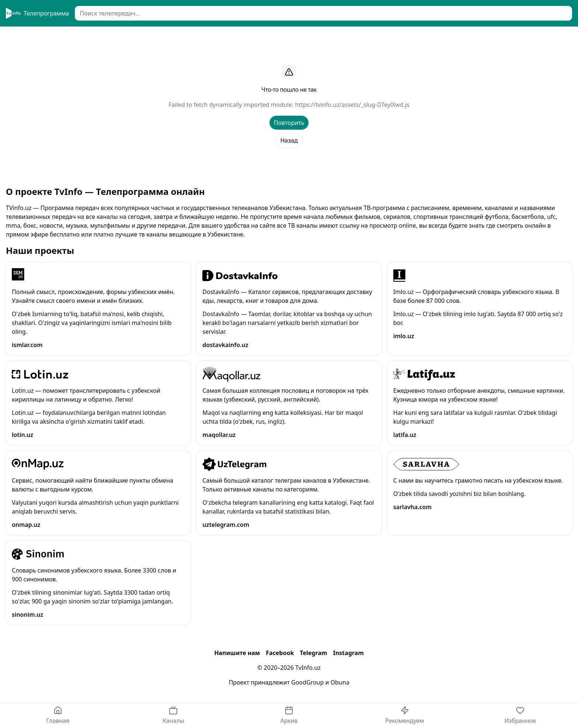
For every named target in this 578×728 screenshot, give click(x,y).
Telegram (313, 653)
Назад (289, 140)
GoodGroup (307, 682)
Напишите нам (237, 653)
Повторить (289, 123)
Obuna (340, 682)
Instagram (348, 653)
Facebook (280, 653)
